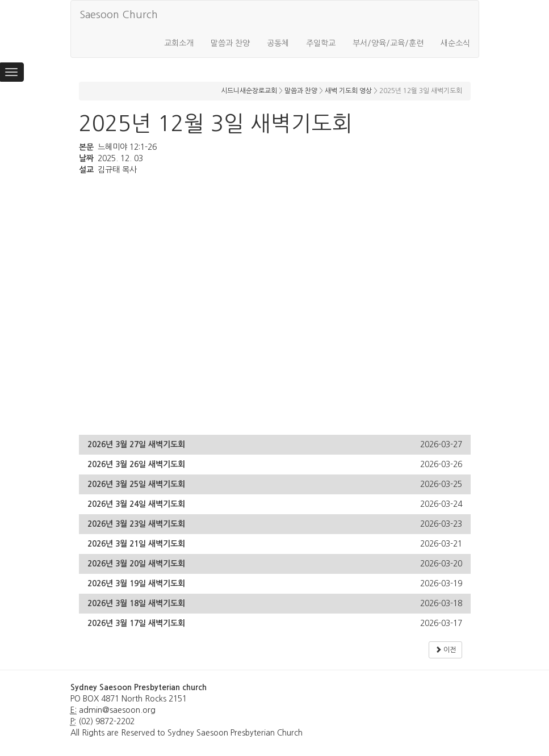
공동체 (278, 43)
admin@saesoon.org (117, 710)
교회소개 (179, 43)
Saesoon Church (119, 15)
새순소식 (455, 43)
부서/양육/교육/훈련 (388, 43)
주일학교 (321, 43)
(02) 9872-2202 (106, 721)
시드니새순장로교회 (249, 91)
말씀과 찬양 (230, 43)
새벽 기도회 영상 (348, 91)
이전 (445, 650)
